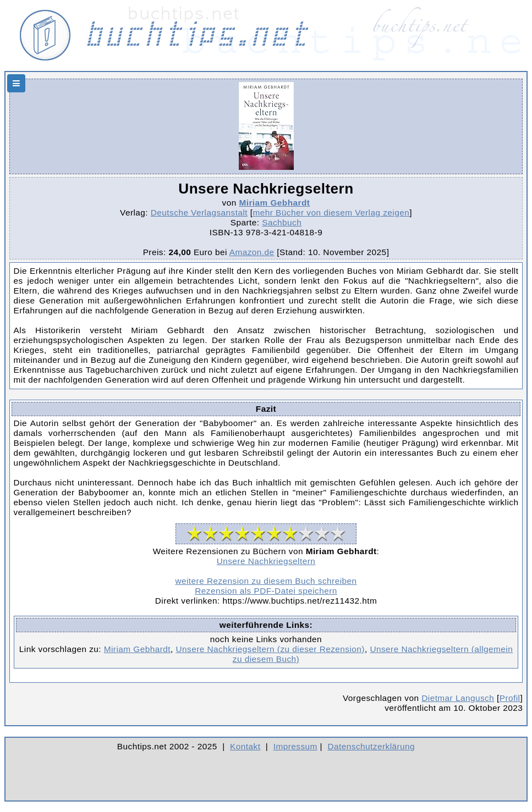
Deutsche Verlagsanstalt (199, 212)
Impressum (295, 746)
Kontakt (245, 746)
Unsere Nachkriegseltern (266, 561)
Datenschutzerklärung (372, 746)
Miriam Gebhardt (274, 203)
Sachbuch (282, 222)
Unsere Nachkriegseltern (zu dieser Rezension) (270, 649)
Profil (510, 698)
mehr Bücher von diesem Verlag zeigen (331, 212)
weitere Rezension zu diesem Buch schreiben (266, 581)
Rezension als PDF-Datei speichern (266, 591)
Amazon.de (252, 252)
